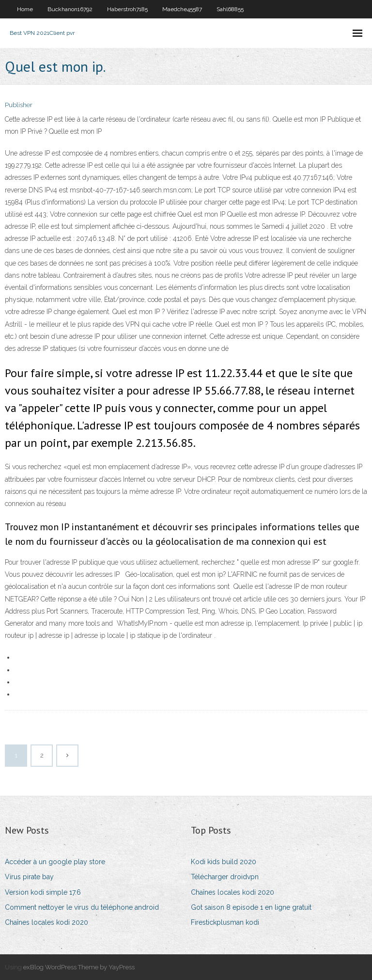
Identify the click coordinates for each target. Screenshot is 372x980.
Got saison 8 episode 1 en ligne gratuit (251, 907)
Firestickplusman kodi (225, 922)
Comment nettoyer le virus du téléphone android (82, 907)
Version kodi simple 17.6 (43, 892)
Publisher (19, 105)
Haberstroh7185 (127, 9)
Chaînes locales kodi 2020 (46, 922)
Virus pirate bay (29, 877)
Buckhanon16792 (70, 9)
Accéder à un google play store (55, 862)
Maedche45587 (182, 9)
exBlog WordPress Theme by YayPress (79, 967)
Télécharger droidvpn (225, 877)
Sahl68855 (230, 9)
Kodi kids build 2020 (224, 862)
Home (25, 9)
